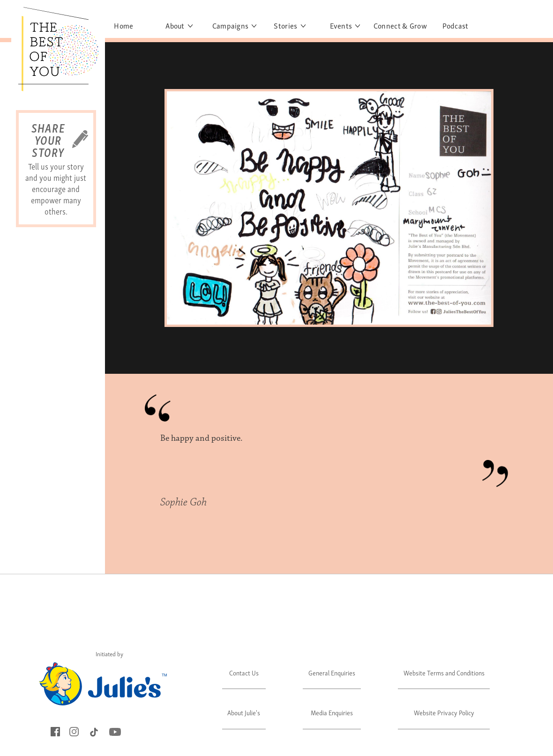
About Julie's (244, 712)
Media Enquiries (332, 712)
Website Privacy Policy (444, 712)
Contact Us (244, 672)
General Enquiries (332, 672)
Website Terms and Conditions (444, 672)
